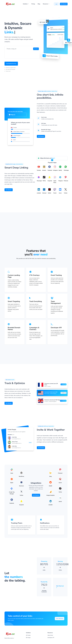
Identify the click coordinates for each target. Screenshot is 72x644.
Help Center (50, 635)
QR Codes (28, 635)
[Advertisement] (36, 239)
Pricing (33, 4)
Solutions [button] (25, 4)
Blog (39, 4)
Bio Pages (28, 638)
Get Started (64, 4)
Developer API (51, 638)
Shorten (36, 49)
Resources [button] (46, 4)
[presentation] (16, 54)
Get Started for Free (11, 64)
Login (56, 4)
